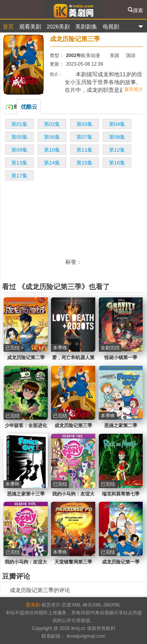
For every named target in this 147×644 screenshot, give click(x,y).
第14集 (52, 163)
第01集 (19, 124)
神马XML (92, 605)
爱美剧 (73, 9)
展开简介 (134, 89)
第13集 (19, 163)
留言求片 (51, 605)
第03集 (84, 124)
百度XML (72, 605)
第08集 (117, 137)
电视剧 (111, 27)
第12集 (117, 150)
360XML (112, 605)
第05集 (19, 137)
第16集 (117, 163)
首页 (8, 27)
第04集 (117, 124)
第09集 (19, 150)
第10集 (52, 150)
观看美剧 (30, 27)
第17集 (19, 176)
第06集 (52, 137)
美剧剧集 (86, 27)
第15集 (84, 163)
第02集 (52, 124)
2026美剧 (58, 27)
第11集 (84, 150)
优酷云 (29, 107)
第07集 (84, 137)
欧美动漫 (91, 55)
